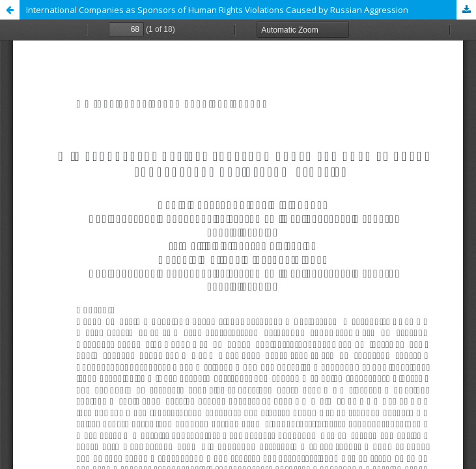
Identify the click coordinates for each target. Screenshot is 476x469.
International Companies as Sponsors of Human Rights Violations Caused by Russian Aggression (217, 10)
